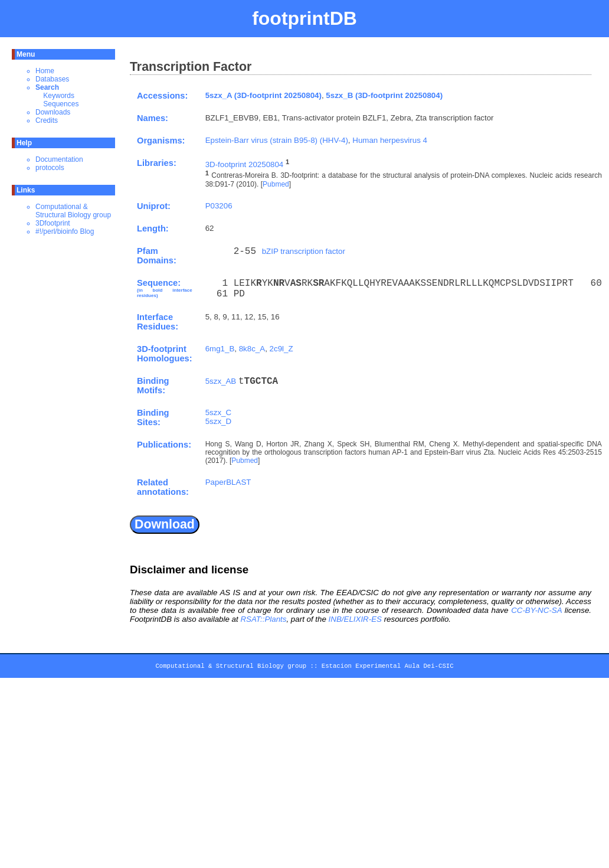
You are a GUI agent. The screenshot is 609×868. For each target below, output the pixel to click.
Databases (52, 79)
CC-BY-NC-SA (536, 610)
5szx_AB (221, 381)
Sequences (61, 104)
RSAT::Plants (263, 619)
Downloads (53, 112)
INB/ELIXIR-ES (355, 619)
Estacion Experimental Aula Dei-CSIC (388, 668)
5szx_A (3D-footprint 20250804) (263, 95)
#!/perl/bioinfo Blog (65, 231)
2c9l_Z (281, 349)
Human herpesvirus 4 (390, 140)
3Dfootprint (53, 223)
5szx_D (218, 421)
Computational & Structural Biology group (73, 211)
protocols (50, 168)
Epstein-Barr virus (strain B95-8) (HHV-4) (277, 140)
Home (45, 71)
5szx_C (218, 412)
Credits (47, 120)
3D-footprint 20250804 (245, 164)
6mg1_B (220, 349)
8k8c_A (252, 349)
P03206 (219, 206)
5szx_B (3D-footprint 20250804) (384, 95)
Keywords (59, 96)
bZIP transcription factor (304, 251)
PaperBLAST (228, 482)
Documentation (59, 159)
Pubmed (276, 184)
